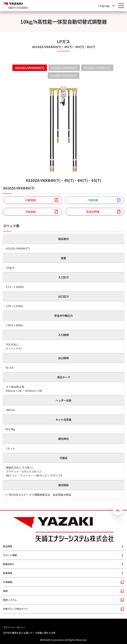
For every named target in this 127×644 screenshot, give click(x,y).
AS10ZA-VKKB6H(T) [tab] (97, 68)
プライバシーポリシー (15, 627)
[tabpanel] (63, 292)
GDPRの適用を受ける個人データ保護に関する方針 (29, 633)
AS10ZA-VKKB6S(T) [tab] (64, 75)
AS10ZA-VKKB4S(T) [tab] (64, 68)
